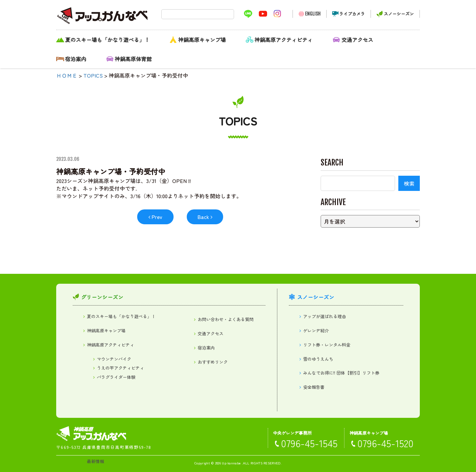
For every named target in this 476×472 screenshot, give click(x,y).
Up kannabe (231, 463)
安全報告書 (314, 387)
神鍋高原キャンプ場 (202, 40)
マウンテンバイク (114, 359)
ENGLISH (313, 14)
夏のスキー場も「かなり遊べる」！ (107, 40)
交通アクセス (357, 40)
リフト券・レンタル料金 (327, 345)
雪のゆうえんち (318, 359)
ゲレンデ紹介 (316, 330)
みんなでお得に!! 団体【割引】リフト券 (341, 373)
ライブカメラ (352, 14)
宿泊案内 (76, 59)
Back (203, 217)
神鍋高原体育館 (133, 59)
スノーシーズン (399, 14)
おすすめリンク (213, 362)
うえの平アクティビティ (120, 368)
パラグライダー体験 (116, 377)
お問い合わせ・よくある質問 (226, 319)
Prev (157, 217)
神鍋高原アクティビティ (284, 40)
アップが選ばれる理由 (325, 316)
